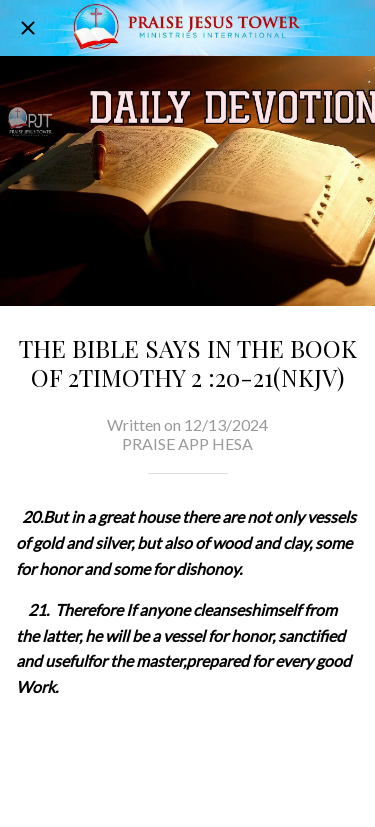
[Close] (28, 28)
